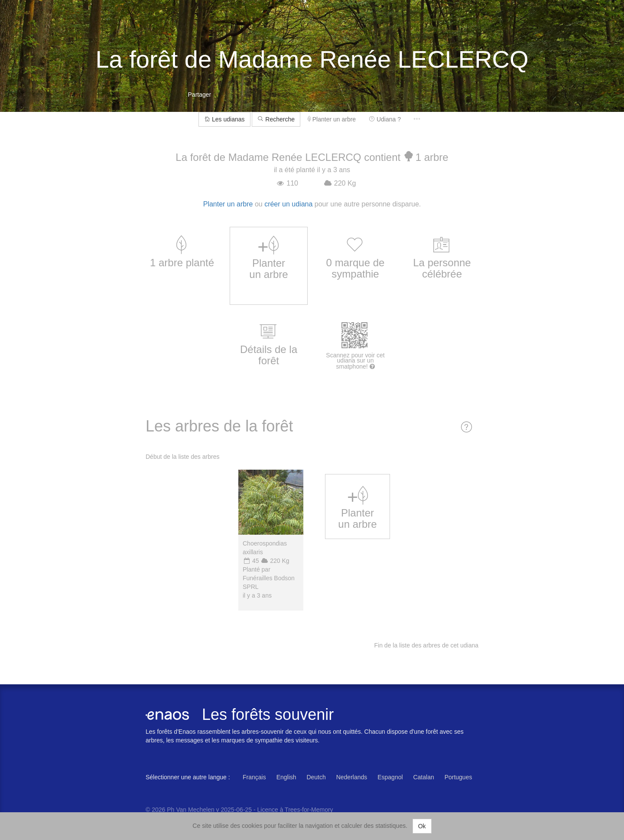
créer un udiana (288, 204)
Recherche (276, 119)
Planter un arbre (332, 119)
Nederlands (352, 777)
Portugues (458, 777)
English (286, 777)
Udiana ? (385, 119)
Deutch (316, 777)
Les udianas (224, 119)
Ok (422, 826)
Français (254, 777)
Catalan (423, 777)
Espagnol (390, 777)
